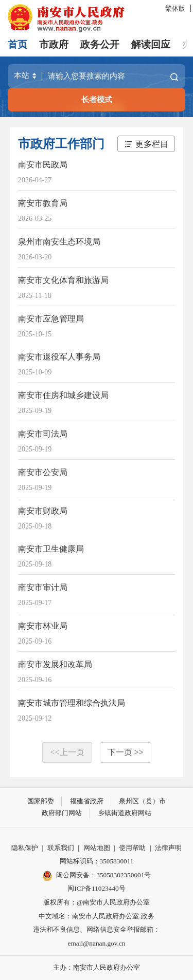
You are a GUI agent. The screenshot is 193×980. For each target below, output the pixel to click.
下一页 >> (126, 752)
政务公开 (100, 44)
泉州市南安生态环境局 (59, 242)
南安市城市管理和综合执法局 (72, 703)
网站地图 (97, 848)
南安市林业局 (43, 626)
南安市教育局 (43, 203)
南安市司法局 (43, 434)
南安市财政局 (43, 511)
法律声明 (168, 848)
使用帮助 (132, 848)
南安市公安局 (43, 472)
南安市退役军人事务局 (59, 357)
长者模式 (97, 99)
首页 (17, 44)
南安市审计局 (43, 587)
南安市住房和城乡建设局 (63, 395)
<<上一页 (67, 752)
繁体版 (175, 8)
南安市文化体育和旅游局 (63, 280)
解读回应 (151, 44)
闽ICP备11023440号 (96, 888)
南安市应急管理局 (51, 319)
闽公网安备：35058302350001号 (97, 876)
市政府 (54, 44)
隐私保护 (25, 848)
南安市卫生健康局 (51, 549)
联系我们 (61, 848)
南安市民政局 (43, 165)
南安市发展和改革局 (55, 664)
